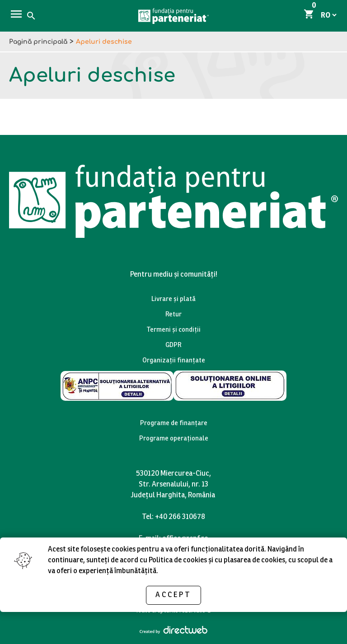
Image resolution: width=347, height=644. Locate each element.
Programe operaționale (174, 439)
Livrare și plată (173, 300)
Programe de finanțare (174, 424)
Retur (173, 315)
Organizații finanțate (174, 361)
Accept (173, 595)
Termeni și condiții (173, 331)
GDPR (173, 346)
